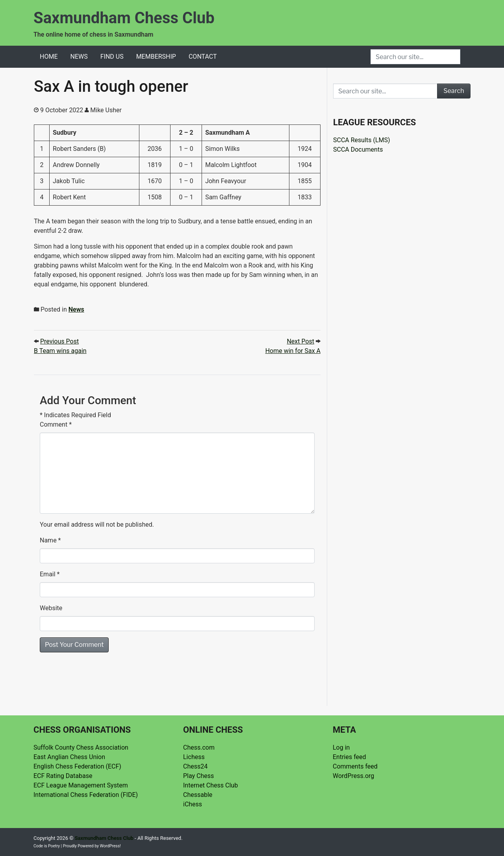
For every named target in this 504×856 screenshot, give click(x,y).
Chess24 (195, 766)
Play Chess (198, 776)
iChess (193, 804)
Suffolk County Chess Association (81, 747)
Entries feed (349, 757)
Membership (156, 57)
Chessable (198, 795)
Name (48, 540)
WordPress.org (353, 776)
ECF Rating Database (63, 776)
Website (51, 608)
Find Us (112, 57)
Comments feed (355, 766)
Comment (56, 424)
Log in (341, 747)
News (79, 57)
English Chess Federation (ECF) (77, 766)
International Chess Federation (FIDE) (86, 795)
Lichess (194, 757)
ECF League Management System (81, 785)
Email (48, 574)
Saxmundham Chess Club (124, 18)
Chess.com (199, 747)
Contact (203, 57)
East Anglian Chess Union (69, 757)
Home (49, 57)
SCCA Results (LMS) (362, 140)
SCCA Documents (358, 149)
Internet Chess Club (210, 785)
